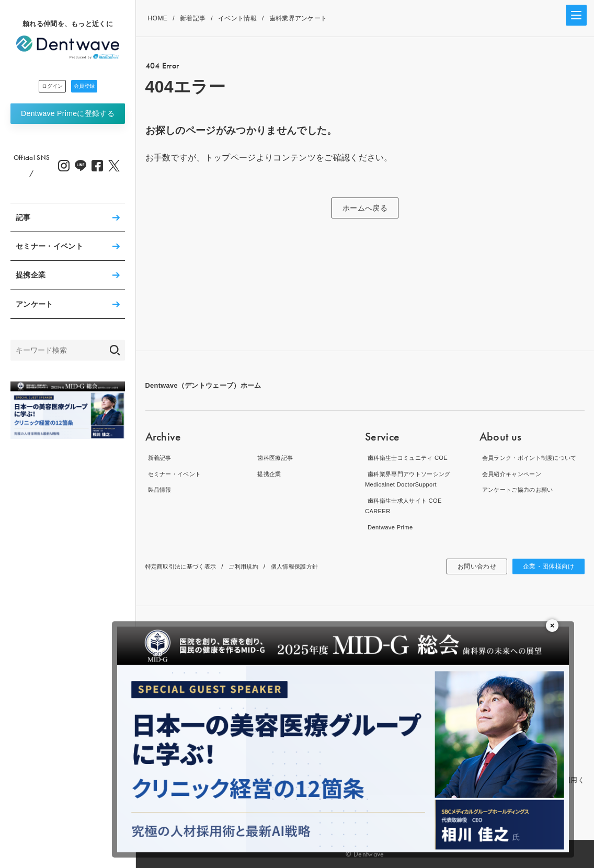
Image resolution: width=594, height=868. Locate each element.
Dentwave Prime (68, 117)
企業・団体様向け (545, 566)
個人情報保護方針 (317, 566)
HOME (158, 18)
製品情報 (159, 489)
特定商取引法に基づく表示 (187, 566)
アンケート (35, 307)
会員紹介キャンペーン (514, 484)
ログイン (39, 88)
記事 (23, 221)
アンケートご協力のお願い (521, 500)
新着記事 (193, 18)
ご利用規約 (259, 566)
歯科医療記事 (276, 458)
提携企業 (31, 278)
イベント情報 (237, 18)
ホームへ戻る (365, 208)
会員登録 (96, 88)
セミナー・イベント (49, 249)
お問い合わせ (465, 566)
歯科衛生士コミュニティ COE (412, 458)
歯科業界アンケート (298, 18)
